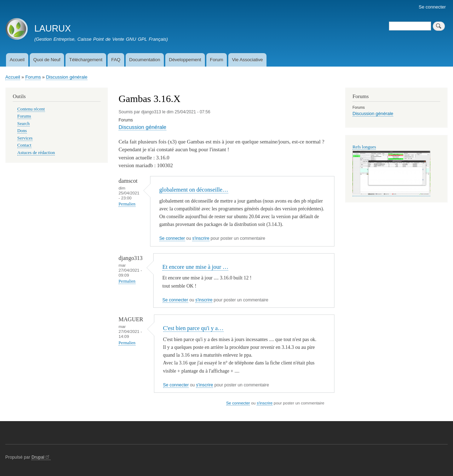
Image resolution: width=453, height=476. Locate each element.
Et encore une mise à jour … (195, 267)
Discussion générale (67, 77)
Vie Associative (247, 60)
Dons (22, 131)
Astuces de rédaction (36, 153)
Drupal (41, 457)
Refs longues (364, 147)
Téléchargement (86, 60)
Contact (24, 145)
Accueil (17, 60)
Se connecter (432, 7)
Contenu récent (31, 109)
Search (24, 124)
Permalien (127, 204)
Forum (217, 60)
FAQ (116, 60)
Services (25, 138)
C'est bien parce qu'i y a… (193, 328)
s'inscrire (201, 238)
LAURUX (53, 28)
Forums (33, 77)
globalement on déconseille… (194, 190)
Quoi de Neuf (47, 60)
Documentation (145, 60)
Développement (185, 60)
